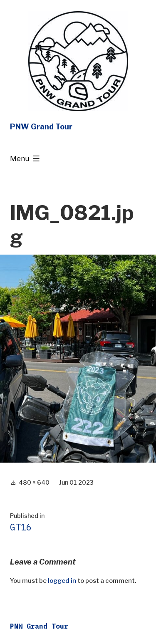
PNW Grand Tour (41, 127)
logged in (62, 581)
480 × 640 (34, 482)
